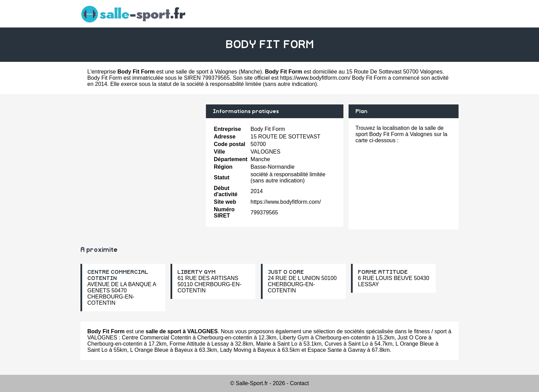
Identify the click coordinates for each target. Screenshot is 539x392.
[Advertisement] (141, 153)
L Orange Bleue (415, 344)
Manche (250, 72)
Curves (333, 344)
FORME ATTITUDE (383, 272)
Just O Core (412, 338)
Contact (299, 383)
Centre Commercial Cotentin (156, 338)
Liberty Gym (294, 338)
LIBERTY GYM (196, 272)
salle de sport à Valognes (206, 72)
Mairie (264, 344)
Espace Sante (325, 350)
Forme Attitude (187, 344)
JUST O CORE (286, 272)
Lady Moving (236, 350)
